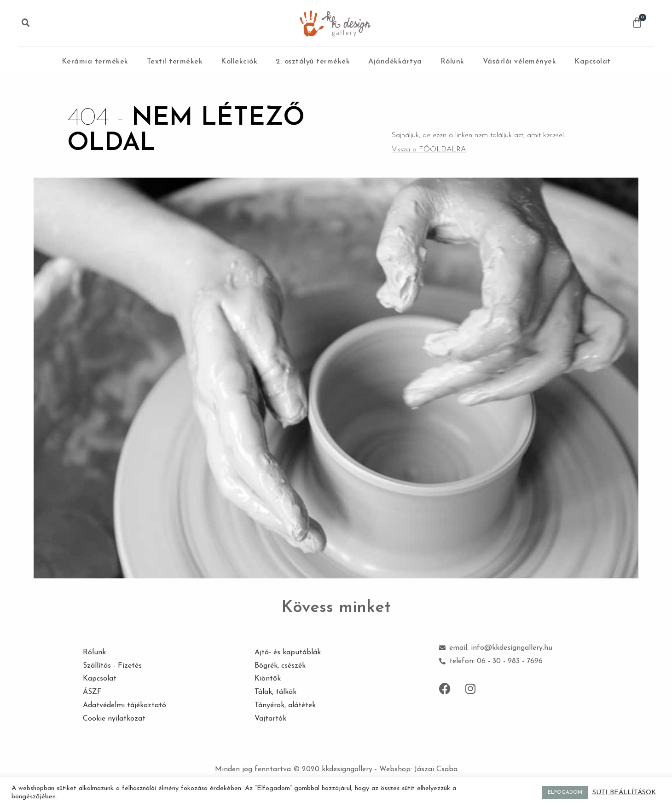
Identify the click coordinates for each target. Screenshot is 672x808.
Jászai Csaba (436, 769)
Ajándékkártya (395, 62)
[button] (26, 23)
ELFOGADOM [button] (565, 793)
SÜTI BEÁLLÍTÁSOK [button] (624, 793)
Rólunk (452, 62)
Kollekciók (239, 62)
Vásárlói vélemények (520, 62)
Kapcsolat (593, 62)
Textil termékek (175, 62)
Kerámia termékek (95, 62)
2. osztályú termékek (313, 62)
